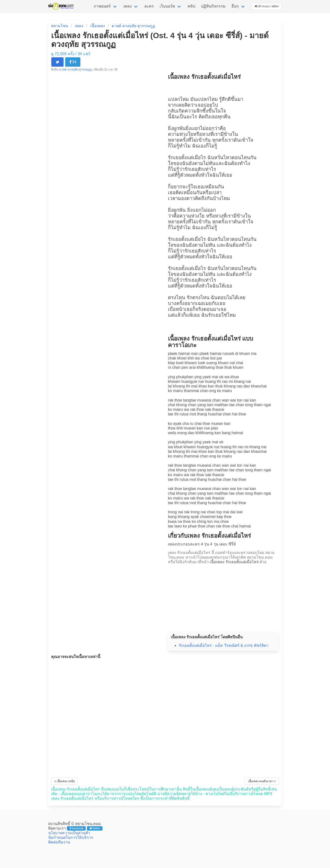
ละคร (149, 6)
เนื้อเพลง (98, 26)
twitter (95, 828)
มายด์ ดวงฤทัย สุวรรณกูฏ (133, 26)
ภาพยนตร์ (102, 6)
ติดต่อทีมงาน (59, 842)
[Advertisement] (223, 597)
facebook (77, 828)
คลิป (191, 6)
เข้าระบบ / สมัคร (267, 6)
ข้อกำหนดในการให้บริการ (71, 837)
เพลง (128, 6)
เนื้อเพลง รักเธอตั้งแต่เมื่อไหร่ (234, 562)
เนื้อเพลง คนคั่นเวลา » (262, 781)
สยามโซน (60, 26)
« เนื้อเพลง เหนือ (64, 781)
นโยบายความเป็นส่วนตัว (69, 833)
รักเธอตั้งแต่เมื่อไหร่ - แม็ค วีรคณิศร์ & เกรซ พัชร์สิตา (224, 645)
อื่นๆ (235, 6)
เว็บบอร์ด (167, 6)
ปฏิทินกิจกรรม (213, 6)
